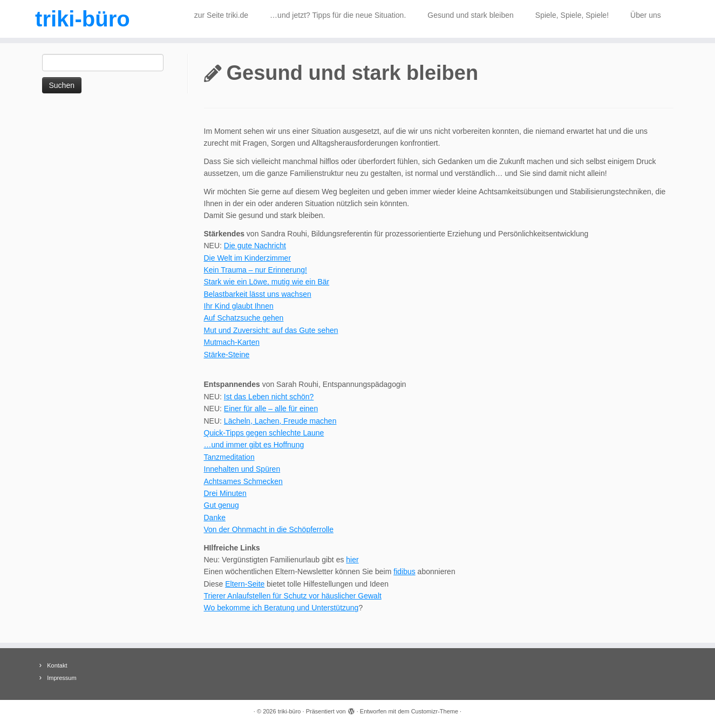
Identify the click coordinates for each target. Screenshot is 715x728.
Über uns (646, 15)
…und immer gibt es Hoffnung (254, 445)
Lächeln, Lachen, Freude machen (280, 421)
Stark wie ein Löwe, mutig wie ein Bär (267, 282)
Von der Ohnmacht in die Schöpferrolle (269, 529)
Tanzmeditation (229, 457)
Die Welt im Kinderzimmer (248, 258)
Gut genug (222, 505)
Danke (215, 518)
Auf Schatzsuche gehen (244, 318)
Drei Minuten (225, 493)
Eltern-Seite (245, 584)
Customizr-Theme (435, 711)
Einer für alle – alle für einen (271, 409)
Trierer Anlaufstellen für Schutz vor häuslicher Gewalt (293, 596)
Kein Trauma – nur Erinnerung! (256, 270)
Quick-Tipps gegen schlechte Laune (264, 433)
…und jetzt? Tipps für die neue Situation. (338, 15)
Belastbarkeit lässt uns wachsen (258, 294)
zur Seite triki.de (221, 15)
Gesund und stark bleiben (471, 15)
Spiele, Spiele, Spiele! (572, 15)
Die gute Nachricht (255, 246)
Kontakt (57, 665)
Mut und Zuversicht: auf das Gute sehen (271, 330)
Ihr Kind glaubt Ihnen (239, 306)
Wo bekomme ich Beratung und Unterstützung (281, 608)
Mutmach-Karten (232, 342)
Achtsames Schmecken (243, 481)
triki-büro (83, 19)
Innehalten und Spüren (242, 469)
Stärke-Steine (227, 355)
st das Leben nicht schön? (270, 397)
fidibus (404, 571)
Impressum (62, 678)
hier (352, 560)
